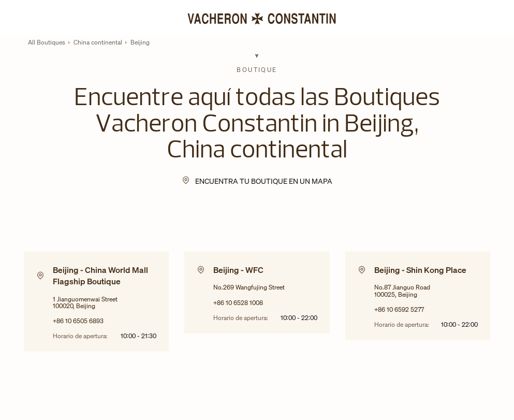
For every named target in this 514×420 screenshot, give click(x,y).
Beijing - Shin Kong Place (420, 270)
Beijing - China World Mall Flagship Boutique (100, 276)
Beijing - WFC (238, 270)
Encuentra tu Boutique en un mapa (264, 181)
